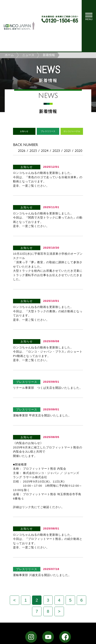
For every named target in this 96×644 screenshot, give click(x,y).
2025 (33, 151)
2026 (22, 151)
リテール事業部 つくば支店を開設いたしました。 (48, 388)
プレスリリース (48, 131)
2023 (56, 151)
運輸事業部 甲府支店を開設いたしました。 (42, 415)
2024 (45, 151)
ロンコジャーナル (72, 131)
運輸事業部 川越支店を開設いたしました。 (42, 575)
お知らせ (24, 131)
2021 (67, 151)
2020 (78, 151)
